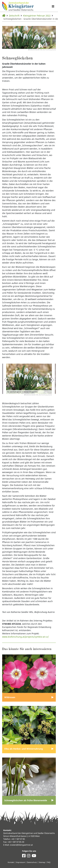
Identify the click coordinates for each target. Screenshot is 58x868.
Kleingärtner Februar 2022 (37, 16)
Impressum (20, 862)
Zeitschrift (14, 16)
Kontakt (11, 862)
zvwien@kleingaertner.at (21, 845)
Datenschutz (32, 862)
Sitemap (42, 862)
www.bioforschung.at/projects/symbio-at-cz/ (25, 637)
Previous (6, 380)
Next (52, 380)
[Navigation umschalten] (53, 6)
